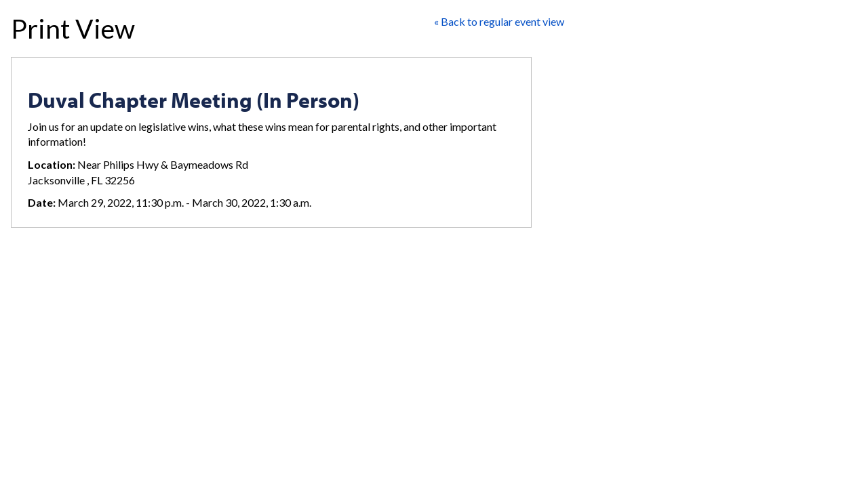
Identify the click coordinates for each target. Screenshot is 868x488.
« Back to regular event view (499, 21)
